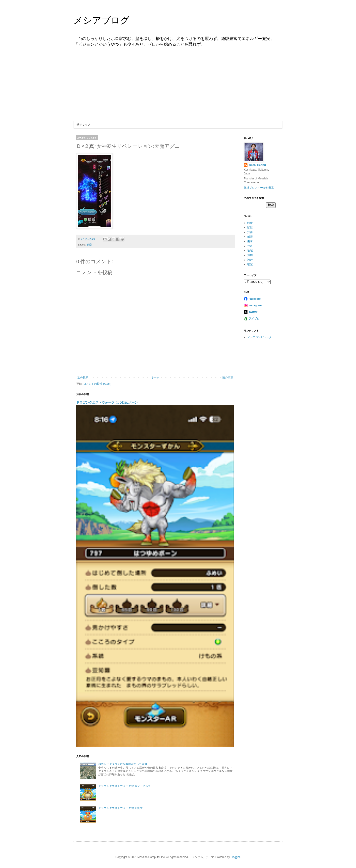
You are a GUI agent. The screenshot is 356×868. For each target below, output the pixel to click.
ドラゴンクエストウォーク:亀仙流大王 (122, 808)
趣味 (250, 241)
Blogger (235, 857)
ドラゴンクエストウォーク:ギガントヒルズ (125, 786)
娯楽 (89, 245)
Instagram (255, 305)
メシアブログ (101, 20)
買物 (250, 255)
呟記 (250, 264)
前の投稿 (228, 377)
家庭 (250, 227)
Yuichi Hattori (257, 165)
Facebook (255, 299)
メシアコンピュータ (260, 337)
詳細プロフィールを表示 (259, 188)
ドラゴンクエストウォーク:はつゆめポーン (107, 402)
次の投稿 (83, 377)
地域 (250, 250)
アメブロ (254, 319)
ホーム (155, 377)
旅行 (250, 260)
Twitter (253, 312)
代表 (250, 246)
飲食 (250, 223)
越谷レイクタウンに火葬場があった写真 (123, 764)
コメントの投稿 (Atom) (97, 384)
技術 (250, 232)
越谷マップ (83, 125)
